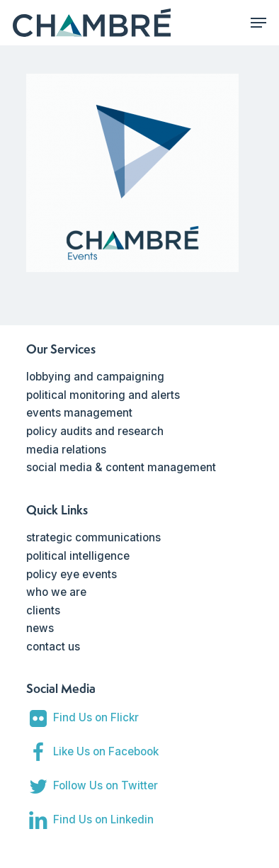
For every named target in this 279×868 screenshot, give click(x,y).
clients (43, 610)
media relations (66, 450)
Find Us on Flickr (96, 717)
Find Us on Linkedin (103, 819)
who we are (56, 592)
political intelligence (78, 556)
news (40, 628)
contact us (53, 647)
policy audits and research (95, 431)
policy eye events (72, 574)
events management (79, 413)
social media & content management (121, 467)
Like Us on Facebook (106, 751)
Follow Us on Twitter (106, 785)
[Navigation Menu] (258, 23)
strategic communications (93, 537)
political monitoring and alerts (103, 395)
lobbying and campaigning (95, 377)
